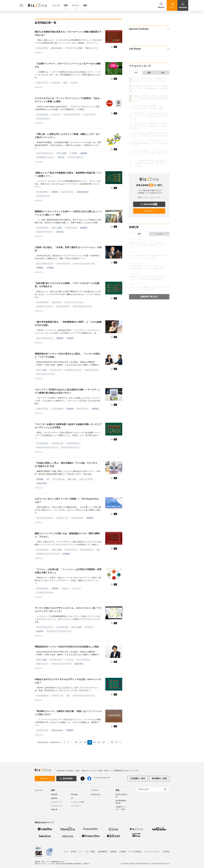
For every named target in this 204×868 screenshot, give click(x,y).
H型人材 (61, 157)
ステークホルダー (63, 306)
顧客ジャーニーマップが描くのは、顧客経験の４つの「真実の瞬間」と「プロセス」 (68, 535)
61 (99, 742)
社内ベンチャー (42, 664)
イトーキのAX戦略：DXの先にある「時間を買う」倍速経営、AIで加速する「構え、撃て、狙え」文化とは (150, 163)
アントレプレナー (43, 119)
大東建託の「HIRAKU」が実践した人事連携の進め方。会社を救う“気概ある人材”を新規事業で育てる (151, 98)
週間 (149, 73)
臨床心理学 (79, 664)
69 (112, 742)
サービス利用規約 (135, 852)
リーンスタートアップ (72, 115)
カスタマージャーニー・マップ (48, 554)
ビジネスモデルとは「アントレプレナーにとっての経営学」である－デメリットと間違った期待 (68, 100)
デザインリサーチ (92, 370)
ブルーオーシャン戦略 (74, 48)
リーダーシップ (62, 518)
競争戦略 (70, 409)
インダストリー (57, 802)
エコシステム (57, 302)
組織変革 (54, 798)
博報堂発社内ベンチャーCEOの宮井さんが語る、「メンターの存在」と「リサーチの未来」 (68, 355)
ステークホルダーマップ (82, 306)
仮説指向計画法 (83, 192)
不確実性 (55, 192)
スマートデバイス (63, 264)
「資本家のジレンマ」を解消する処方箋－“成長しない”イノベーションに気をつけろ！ (68, 713)
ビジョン (65, 588)
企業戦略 (83, 153)
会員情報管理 (103, 852)
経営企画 (60, 232)
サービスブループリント (70, 447)
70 (116, 742)
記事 (66, 6)
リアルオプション (43, 196)
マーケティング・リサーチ (61, 664)
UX (98, 550)
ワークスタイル (59, 479)
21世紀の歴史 (42, 483)
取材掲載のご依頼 (159, 778)
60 (94, 742)
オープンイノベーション (74, 302)
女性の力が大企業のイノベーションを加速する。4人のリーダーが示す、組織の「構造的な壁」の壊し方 (151, 153)
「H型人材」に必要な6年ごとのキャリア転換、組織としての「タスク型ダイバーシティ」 (67, 136)
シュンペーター (89, 115)
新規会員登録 (149, 204)
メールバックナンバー (149, 197)
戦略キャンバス (91, 48)
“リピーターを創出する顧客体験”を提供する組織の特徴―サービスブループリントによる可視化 (68, 426)
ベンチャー (56, 83)
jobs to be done (57, 730)
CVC (65, 83)
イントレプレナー (83, 660)
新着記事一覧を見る (149, 297)
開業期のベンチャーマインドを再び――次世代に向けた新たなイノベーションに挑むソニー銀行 (68, 213)
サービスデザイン (73, 443)
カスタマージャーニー (45, 232)
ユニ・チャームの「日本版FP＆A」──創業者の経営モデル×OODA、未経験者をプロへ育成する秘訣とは (151, 126)
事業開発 (83, 228)
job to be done (57, 48)
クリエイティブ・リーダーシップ (59, 631)
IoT (48, 479)
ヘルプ (66, 852)
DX (72, 798)
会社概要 (123, 852)
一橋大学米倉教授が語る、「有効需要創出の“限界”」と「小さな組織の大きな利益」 (68, 324)
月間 (163, 73)
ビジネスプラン (68, 192)
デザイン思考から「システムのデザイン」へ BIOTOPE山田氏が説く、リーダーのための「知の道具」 (151, 143)
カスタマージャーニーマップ (47, 447)
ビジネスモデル (42, 48)
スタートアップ (42, 83)
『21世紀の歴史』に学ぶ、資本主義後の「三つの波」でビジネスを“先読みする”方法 (66, 465)
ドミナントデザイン (75, 157)
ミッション (76, 588)
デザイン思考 (61, 153)
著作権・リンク (76, 852)
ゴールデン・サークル (45, 593)
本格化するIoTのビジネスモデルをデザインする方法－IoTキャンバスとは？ (68, 681)
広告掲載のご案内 (138, 778)
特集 (85, 6)
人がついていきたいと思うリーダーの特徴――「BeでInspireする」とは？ (68, 500)
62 (103, 742)
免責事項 (113, 852)
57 (81, 742)
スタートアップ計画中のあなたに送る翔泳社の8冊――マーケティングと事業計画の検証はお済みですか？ (68, 391)
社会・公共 (72, 479)
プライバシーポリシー (152, 852)
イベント (75, 6)
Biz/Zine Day (96, 795)
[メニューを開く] (21, 5)
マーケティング (71, 228)
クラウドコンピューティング (84, 264)
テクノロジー (76, 806)
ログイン (149, 211)
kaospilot (40, 631)
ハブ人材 (73, 153)
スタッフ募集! (90, 852)
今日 (136, 73)
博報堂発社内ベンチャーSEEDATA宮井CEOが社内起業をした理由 (67, 647)
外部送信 (166, 852)
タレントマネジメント (45, 153)
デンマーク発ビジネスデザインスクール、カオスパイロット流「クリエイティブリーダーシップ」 (68, 610)
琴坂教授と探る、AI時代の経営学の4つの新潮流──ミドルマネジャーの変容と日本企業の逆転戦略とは (151, 116)
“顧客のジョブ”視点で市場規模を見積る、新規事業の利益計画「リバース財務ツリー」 (68, 174)
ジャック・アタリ (86, 479)
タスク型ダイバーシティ (46, 157)
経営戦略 (74, 795)
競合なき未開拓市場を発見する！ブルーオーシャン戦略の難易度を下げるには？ (68, 33)
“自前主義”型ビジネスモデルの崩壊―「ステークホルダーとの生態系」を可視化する (67, 285)
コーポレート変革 (78, 802)
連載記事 (54, 810)
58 (85, 742)
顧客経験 (66, 554)
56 (76, 742)
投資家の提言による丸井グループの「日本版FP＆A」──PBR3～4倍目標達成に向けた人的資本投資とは (151, 89)
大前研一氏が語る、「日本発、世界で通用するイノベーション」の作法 (68, 249)
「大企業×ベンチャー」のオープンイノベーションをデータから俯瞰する (68, 65)
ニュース (56, 5)
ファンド (74, 83)
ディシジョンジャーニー (46, 374)
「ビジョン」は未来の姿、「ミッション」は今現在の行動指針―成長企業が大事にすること (68, 571)
